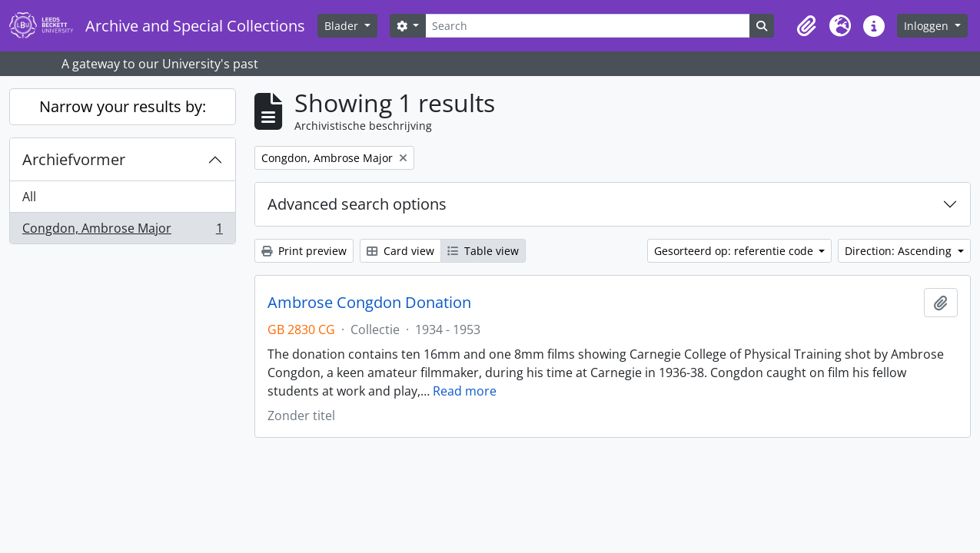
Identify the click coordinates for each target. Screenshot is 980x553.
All (29, 197)
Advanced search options (357, 204)
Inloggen (928, 26)
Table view (483, 251)
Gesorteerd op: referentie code (735, 251)
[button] (806, 26)
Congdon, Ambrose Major (122, 231)
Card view (400, 251)
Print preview (304, 251)
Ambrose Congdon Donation (369, 303)
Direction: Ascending (900, 251)
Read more (465, 391)
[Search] (587, 26)
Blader (343, 26)
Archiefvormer (74, 159)
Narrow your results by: (123, 106)
